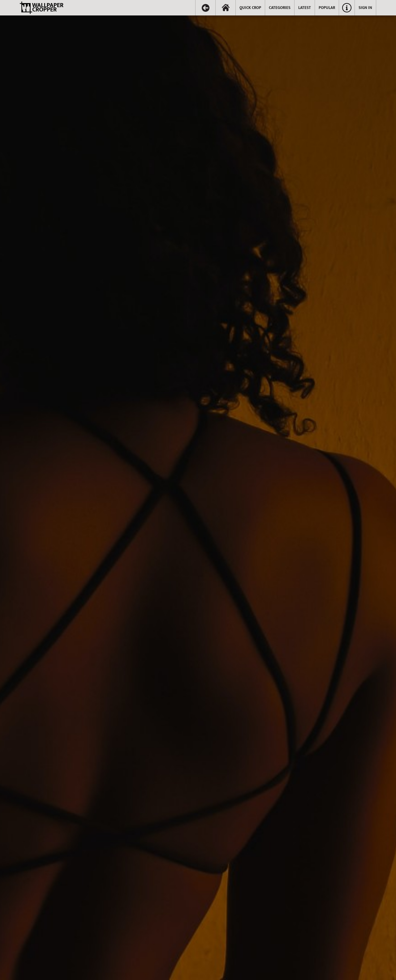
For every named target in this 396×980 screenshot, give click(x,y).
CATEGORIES (280, 8)
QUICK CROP (250, 8)
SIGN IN (365, 8)
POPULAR (327, 8)
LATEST (305, 8)
